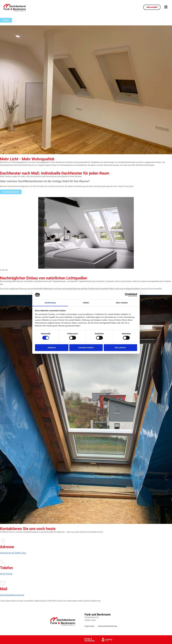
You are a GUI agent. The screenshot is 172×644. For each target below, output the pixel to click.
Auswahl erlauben (86, 348)
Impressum (89, 626)
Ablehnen (52, 348)
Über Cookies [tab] (122, 303)
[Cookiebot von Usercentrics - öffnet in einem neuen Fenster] (127, 295)
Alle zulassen (120, 348)
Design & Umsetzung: (90, 640)
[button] (166, 7)
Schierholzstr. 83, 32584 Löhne (13, 553)
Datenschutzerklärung (107, 626)
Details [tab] (86, 303)
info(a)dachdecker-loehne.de (12, 595)
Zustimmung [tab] (50, 303)
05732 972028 (6, 574)
